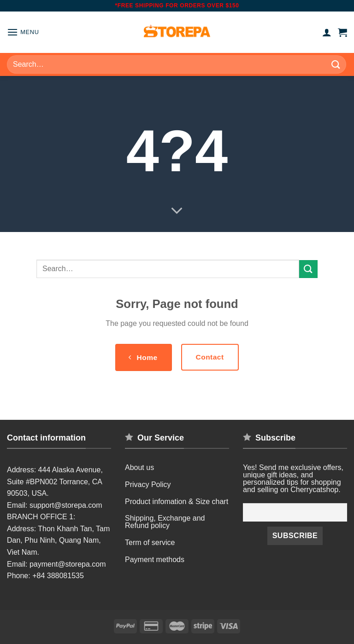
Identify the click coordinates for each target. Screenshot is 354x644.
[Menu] (23, 32)
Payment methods (155, 560)
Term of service (150, 542)
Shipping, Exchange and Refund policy (165, 522)
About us (139, 467)
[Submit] (336, 64)
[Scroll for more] (177, 211)
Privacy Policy (148, 484)
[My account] (327, 32)
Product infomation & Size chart (177, 502)
